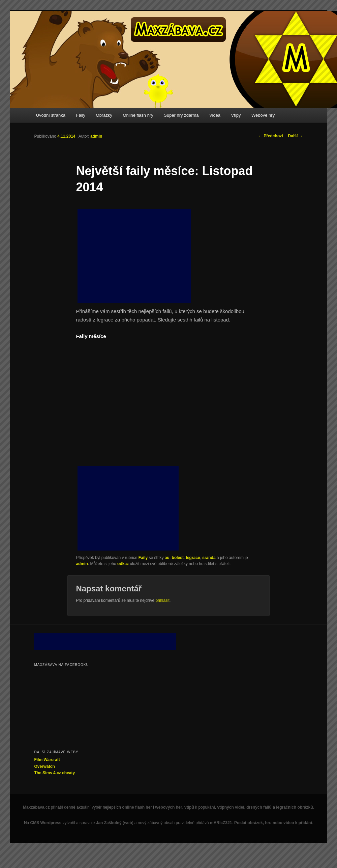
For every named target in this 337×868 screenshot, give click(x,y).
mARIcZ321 (221, 823)
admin (96, 136)
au (167, 558)
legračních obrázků (294, 807)
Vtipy (236, 115)
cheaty (68, 773)
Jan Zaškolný (109, 823)
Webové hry (263, 115)
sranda (209, 558)
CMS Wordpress (46, 823)
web (128, 823)
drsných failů (259, 807)
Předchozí (271, 136)
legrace (193, 558)
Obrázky (104, 115)
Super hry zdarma (181, 115)
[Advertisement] (134, 256)
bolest (178, 558)
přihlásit (163, 600)
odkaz (123, 564)
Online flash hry (138, 115)
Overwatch (44, 766)
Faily (81, 115)
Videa (215, 115)
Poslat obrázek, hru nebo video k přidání (273, 823)
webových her (168, 807)
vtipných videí (231, 807)
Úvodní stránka (51, 115)
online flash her (137, 807)
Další (296, 136)
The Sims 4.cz (47, 773)
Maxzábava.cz (36, 807)
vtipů (189, 807)
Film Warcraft (47, 760)
